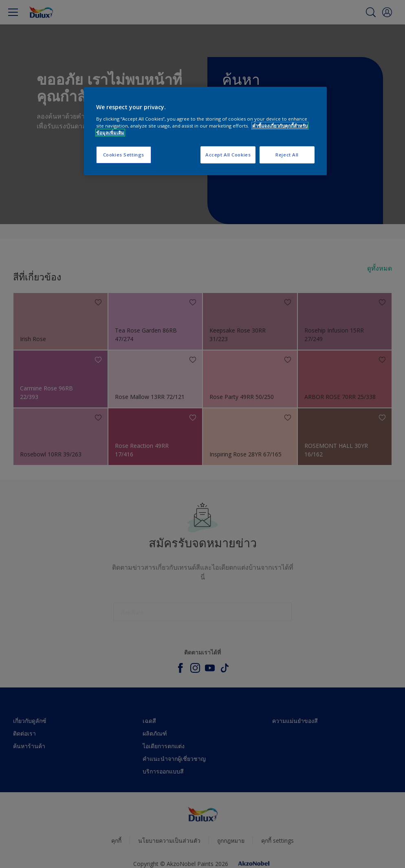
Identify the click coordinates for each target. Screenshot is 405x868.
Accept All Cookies (228, 155)
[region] (205, 131)
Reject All (287, 155)
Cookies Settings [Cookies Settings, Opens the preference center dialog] (124, 155)
